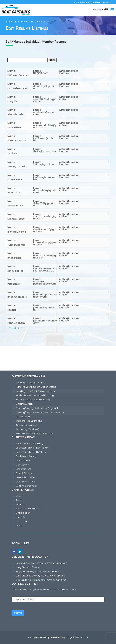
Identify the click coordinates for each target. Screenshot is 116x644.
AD (86, 637)
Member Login (104, 2)
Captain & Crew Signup (85, 2)
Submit (18, 613)
